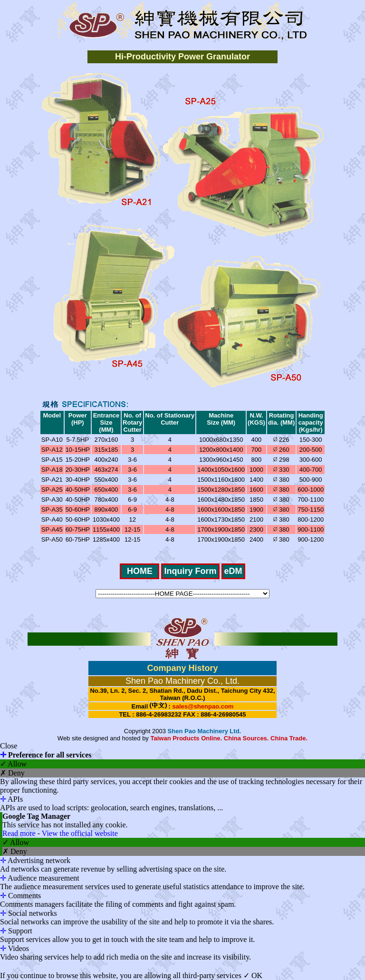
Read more (20, 833)
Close (9, 746)
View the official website (80, 833)
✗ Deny (12, 773)
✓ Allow (13, 764)
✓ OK (253, 975)
